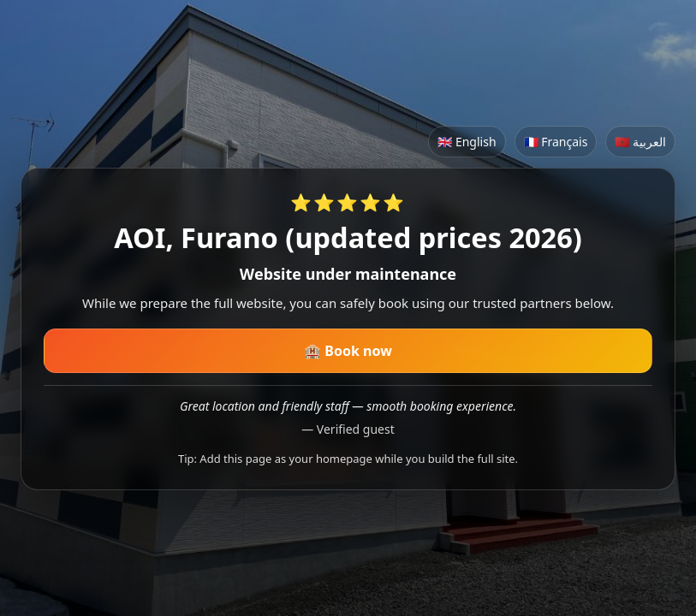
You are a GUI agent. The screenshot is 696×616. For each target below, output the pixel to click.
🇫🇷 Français (556, 142)
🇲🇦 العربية (640, 142)
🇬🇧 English (467, 142)
